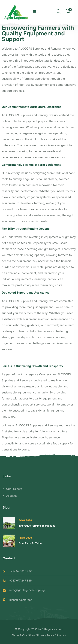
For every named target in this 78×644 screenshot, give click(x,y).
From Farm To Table (30, 543)
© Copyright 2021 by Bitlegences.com (39, 629)
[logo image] (16, 12)
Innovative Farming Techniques (37, 526)
